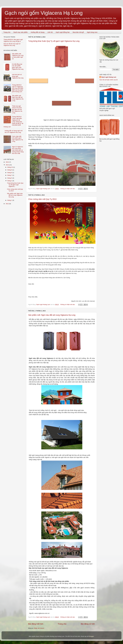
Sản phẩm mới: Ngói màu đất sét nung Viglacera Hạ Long (52, 315)
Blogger (91, 636)
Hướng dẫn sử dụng (38, 32)
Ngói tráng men (92, 32)
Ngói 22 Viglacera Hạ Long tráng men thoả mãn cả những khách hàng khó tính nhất (18, 150)
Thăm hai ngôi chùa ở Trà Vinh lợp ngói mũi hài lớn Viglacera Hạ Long (17, 109)
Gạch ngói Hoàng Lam (109, 77)
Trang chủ (7, 32)
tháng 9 (10, 170)
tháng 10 (10, 167)
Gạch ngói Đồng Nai (63, 32)
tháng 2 (10, 181)
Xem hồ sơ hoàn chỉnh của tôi (108, 80)
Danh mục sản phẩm (20, 32)
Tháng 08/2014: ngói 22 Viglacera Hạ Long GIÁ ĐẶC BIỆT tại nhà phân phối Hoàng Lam (18, 88)
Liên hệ (50, 32)
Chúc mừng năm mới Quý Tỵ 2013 (42, 199)
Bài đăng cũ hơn (88, 624)
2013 (7, 165)
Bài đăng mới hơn (36, 624)
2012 (7, 204)
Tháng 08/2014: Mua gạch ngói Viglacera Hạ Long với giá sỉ (13, 40)
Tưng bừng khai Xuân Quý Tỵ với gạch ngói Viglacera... (15, 185)
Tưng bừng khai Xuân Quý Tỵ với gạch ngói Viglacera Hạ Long (54, 41)
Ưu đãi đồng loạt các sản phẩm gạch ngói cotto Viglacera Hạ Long (18, 67)
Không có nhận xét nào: (68, 189)
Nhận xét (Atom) (39, 628)
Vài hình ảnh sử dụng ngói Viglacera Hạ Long (18, 76)
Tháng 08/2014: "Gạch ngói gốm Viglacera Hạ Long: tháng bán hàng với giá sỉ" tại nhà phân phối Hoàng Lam (13, 122)
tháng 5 (10, 178)
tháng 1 (10, 200)
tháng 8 (10, 173)
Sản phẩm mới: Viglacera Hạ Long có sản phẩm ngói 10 (18, 56)
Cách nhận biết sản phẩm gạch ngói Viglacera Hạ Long (17, 139)
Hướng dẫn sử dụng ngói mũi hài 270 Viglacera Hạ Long (14, 131)
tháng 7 (10, 175)
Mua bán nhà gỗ (78, 32)
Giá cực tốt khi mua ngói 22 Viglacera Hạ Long (12, 45)
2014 (7, 162)
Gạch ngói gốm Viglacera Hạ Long (44, 13)
